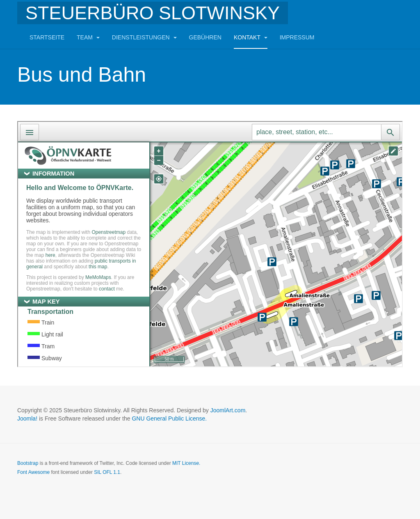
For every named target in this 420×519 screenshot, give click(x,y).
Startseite (47, 37)
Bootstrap (28, 463)
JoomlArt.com (228, 410)
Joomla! (27, 418)
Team (88, 37)
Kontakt (251, 37)
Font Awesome (33, 472)
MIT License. (186, 463)
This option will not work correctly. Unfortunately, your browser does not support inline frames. (210, 244)
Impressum (297, 37)
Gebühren (205, 37)
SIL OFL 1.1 (107, 472)
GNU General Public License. (169, 418)
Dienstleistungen (144, 37)
